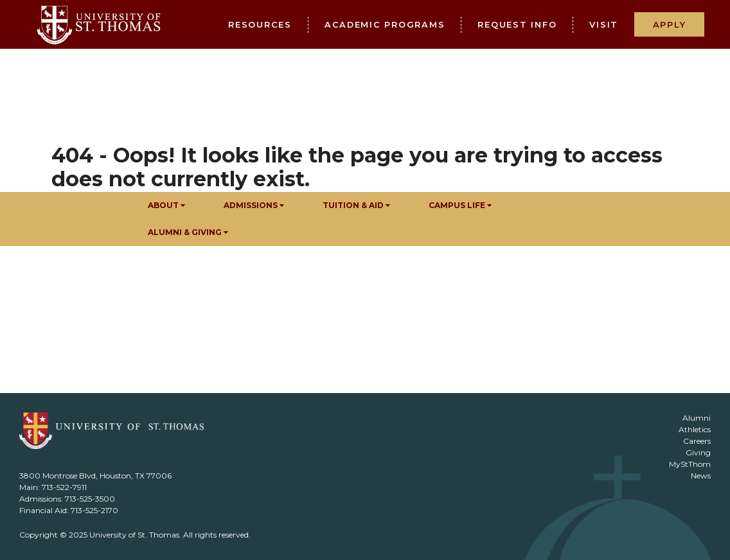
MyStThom (690, 464)
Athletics (695, 429)
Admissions (254, 205)
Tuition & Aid (356, 205)
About (166, 205)
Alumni (697, 418)
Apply (670, 24)
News (701, 476)
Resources (260, 25)
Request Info (517, 25)
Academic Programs (385, 25)
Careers (697, 441)
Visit (604, 25)
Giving (698, 452)
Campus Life (460, 205)
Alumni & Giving (188, 232)
